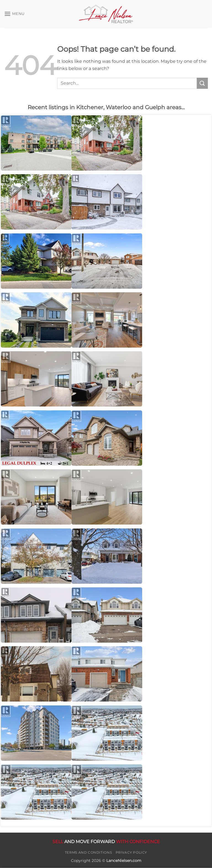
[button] (14, 14)
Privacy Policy (132, 852)
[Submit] (202, 83)
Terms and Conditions (88, 852)
